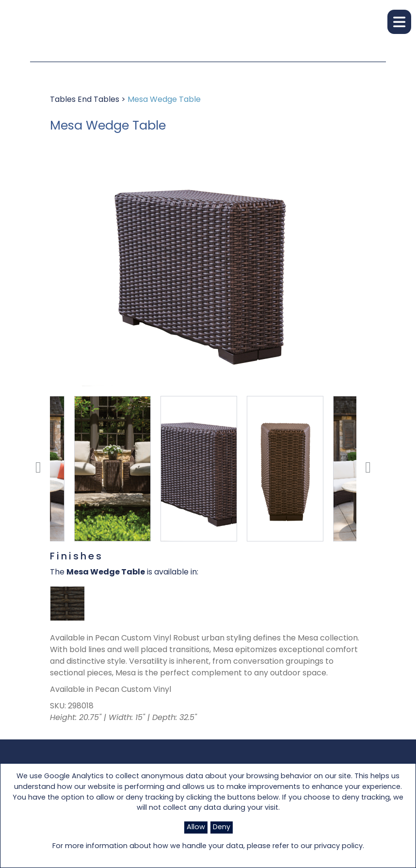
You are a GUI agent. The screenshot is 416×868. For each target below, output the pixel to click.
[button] (399, 22)
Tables (64, 100)
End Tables (99, 100)
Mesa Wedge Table (164, 100)
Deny (222, 827)
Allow (196, 827)
